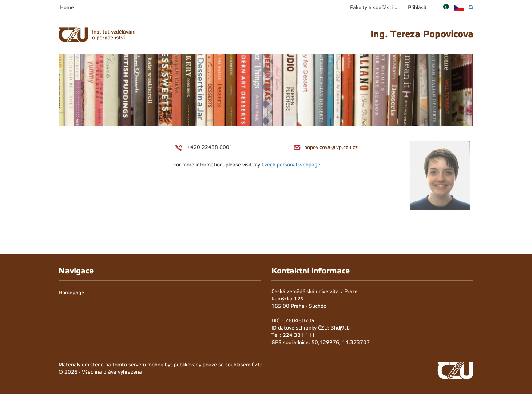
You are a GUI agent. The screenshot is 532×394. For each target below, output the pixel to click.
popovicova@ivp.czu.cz (331, 147)
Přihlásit (417, 7)
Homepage (71, 293)
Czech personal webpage (291, 165)
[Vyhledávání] (471, 7)
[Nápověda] (446, 7)
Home (67, 7)
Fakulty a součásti (371, 7)
